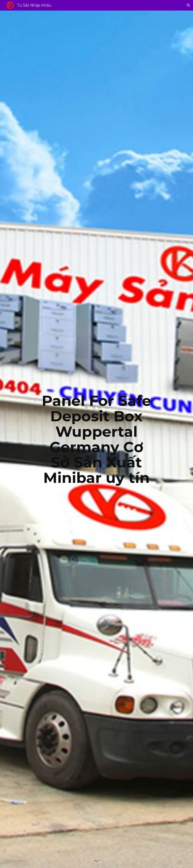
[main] (96, 439)
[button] (188, 5)
